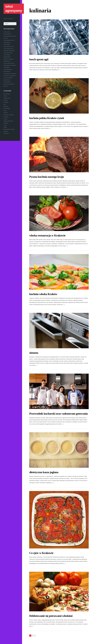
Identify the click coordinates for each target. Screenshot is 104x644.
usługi (5, 127)
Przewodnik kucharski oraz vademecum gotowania (58, 414)
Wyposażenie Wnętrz (9, 129)
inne (5, 104)
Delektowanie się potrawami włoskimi (51, 616)
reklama (6, 113)
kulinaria (6, 106)
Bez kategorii (7, 94)
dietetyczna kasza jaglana (44, 472)
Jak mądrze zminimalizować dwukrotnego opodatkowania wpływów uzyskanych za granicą (10, 72)
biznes (5, 96)
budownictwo (7, 98)
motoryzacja (7, 108)
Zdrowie (6, 131)
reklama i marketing (9, 115)
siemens (34, 353)
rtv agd (5, 119)
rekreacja (6, 117)
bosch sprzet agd (39, 59)
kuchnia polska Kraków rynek (47, 118)
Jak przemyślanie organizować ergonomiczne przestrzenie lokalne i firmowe (9, 82)
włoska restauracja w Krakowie (47, 235)
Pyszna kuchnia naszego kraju (46, 177)
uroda (5, 125)
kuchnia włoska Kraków (43, 294)
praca (5, 111)
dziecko (6, 100)
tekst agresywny (14, 9)
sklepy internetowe (8, 121)
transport (6, 123)
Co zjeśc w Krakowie (41, 553)
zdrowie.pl (6, 134)
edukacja (6, 102)
